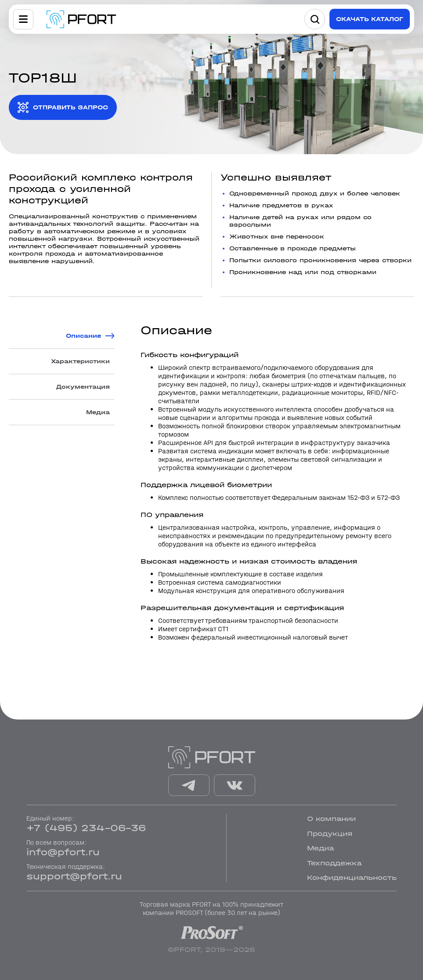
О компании (331, 819)
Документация (83, 387)
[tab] (61, 336)
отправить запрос (70, 107)
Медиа (98, 412)
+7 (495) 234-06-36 (86, 828)
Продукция (330, 834)
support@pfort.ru (74, 876)
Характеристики (80, 361)
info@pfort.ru (63, 852)
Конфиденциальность (352, 877)
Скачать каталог (370, 19)
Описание (83, 336)
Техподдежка (334, 863)
